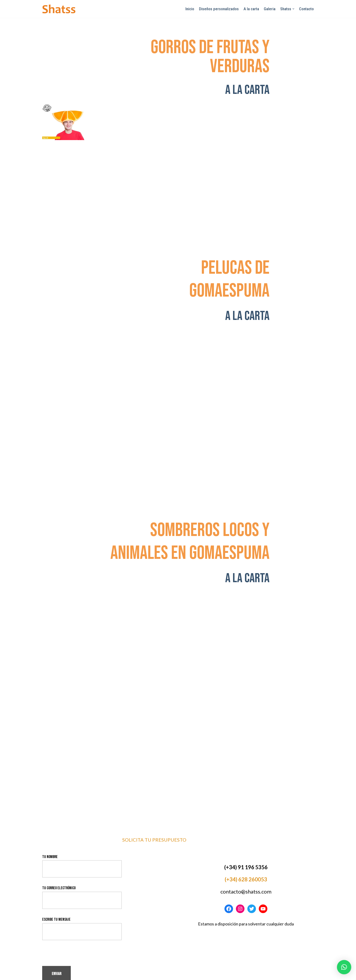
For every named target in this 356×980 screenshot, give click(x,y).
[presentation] (78, 935)
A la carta (251, 9)
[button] (344, 967)
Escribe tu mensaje (82, 904)
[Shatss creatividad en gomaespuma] (59, 9)
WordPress (88, 974)
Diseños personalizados (219, 9)
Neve (46, 974)
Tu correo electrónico (82, 872)
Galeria (270, 9)
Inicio (190, 9)
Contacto (306, 9)
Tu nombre (82, 841)
